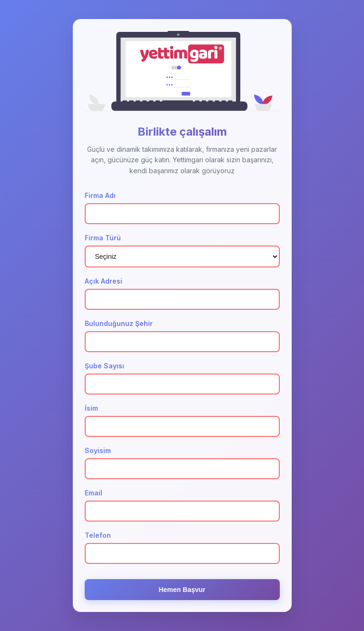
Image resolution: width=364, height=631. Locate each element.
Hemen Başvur (182, 591)
